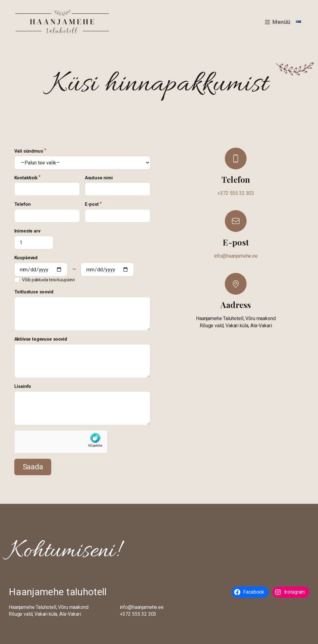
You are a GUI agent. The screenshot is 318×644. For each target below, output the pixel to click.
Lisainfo (23, 386)
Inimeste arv (27, 231)
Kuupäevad (26, 258)
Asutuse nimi (99, 178)
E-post (92, 204)
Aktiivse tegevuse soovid (41, 339)
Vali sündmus (29, 151)
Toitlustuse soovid (34, 292)
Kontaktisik (26, 178)
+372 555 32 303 (236, 193)
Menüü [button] (277, 22)
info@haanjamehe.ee (236, 256)
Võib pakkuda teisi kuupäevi (48, 280)
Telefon (23, 204)
